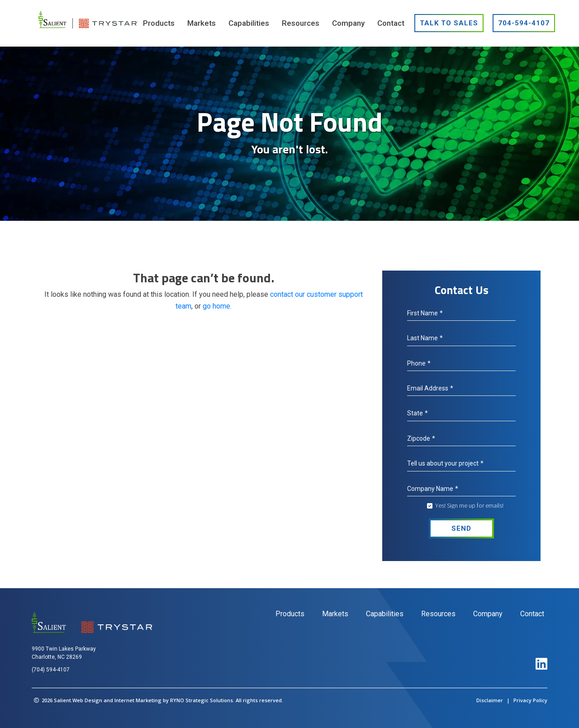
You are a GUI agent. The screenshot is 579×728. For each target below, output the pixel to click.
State (418, 413)
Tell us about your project (445, 463)
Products (290, 614)
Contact (532, 614)
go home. (217, 306)
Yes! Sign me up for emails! (469, 505)
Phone (419, 363)
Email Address (430, 388)
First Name (425, 313)
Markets (335, 614)
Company (488, 614)
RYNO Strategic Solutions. (202, 700)
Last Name (425, 338)
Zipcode (421, 438)
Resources (438, 614)
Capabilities (385, 614)
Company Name (433, 489)
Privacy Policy (530, 700)
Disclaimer (490, 700)
